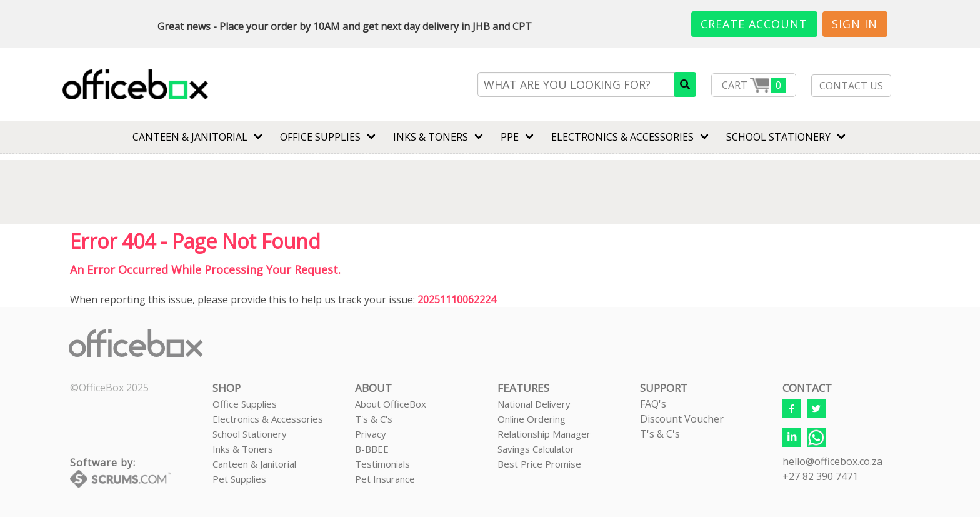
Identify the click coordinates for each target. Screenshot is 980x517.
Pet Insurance (385, 479)
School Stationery (250, 434)
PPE (510, 137)
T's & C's (374, 419)
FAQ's (653, 404)
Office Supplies (320, 137)
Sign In (855, 24)
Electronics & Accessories (268, 419)
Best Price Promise (539, 464)
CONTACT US (851, 86)
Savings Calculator (536, 449)
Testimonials (382, 464)
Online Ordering (532, 419)
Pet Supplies (239, 479)
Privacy (371, 434)
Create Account (754, 24)
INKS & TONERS (431, 137)
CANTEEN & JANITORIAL (190, 137)
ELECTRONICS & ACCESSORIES (622, 137)
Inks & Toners (243, 449)
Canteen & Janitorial (254, 464)
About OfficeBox (391, 404)
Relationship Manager (544, 434)
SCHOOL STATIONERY (778, 137)
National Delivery (534, 404)
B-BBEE (372, 449)
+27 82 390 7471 (820, 476)
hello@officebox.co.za (832, 461)
